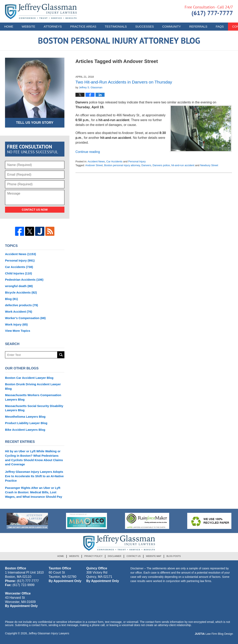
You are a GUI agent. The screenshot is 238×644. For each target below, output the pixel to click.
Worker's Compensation (25, 318)
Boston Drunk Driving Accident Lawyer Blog (33, 386)
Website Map (154, 556)
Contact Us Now (35, 210)
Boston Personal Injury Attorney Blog (41, 11)
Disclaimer (114, 556)
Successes (145, 26)
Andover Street (94, 165)
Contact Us (134, 556)
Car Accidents (114, 161)
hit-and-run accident (183, 165)
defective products (21, 305)
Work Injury (16, 324)
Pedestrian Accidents (24, 280)
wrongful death (19, 286)
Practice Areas (83, 26)
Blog (11, 299)
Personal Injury (137, 161)
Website (28, 26)
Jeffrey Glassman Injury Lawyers (49, 633)
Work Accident (19, 312)
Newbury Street (209, 165)
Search (61, 355)
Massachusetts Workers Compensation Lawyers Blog (33, 397)
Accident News (96, 161)
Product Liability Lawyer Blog (26, 423)
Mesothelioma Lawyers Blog (25, 417)
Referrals (198, 26)
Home (9, 26)
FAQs (220, 26)
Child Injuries (18, 273)
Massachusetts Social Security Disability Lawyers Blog (34, 408)
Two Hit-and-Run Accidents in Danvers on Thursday (124, 82)
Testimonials (116, 26)
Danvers (146, 165)
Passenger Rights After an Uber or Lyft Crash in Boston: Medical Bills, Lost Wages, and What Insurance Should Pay (34, 492)
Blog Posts (174, 556)
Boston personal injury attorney (122, 165)
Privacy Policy (93, 556)
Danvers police (161, 165)
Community (171, 26)
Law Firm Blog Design (214, 634)
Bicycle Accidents (21, 292)
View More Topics (18, 331)
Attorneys (53, 26)
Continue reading (88, 152)
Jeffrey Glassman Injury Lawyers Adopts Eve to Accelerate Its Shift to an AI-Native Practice (34, 476)
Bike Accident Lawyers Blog (25, 430)
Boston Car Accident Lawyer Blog (29, 378)
